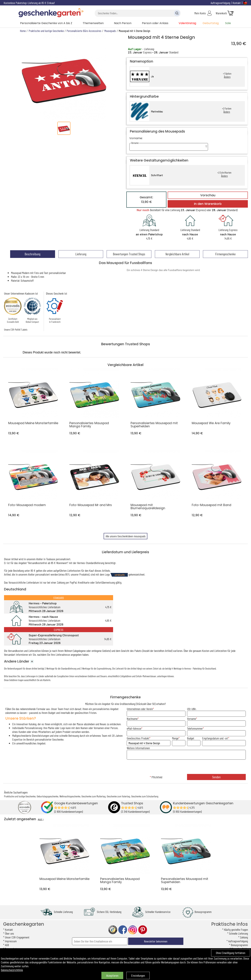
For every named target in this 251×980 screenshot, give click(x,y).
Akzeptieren (112, 975)
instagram (133, 930)
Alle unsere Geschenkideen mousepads (126, 536)
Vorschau (208, 195)
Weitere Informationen (138, 748)
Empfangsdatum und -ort (215, 738)
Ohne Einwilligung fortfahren (231, 953)
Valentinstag (187, 23)
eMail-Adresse (134, 728)
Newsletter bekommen (156, 941)
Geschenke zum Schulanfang (145, 796)
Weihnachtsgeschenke (70, 796)
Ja (152, 76)
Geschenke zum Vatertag (118, 796)
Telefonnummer (195, 728)
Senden (216, 777)
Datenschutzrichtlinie (12, 970)
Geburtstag (211, 23)
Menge (175, 738)
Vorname (191, 719)
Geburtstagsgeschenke (47, 796)
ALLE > (41, 819)
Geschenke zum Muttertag (94, 796)
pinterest (143, 930)
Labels (24, 330)
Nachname (132, 719)
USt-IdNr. (192, 709)
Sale (228, 23)
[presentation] (186, 767)
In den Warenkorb (208, 204)
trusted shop (113, 930)
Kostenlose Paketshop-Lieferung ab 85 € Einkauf (29, 3)
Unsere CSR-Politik (12, 330)
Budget (191, 738)
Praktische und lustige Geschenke (20, 796)
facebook (123, 930)
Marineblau (157, 111)
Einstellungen (138, 975)
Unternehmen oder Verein (140, 709)
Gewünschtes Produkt (138, 738)
